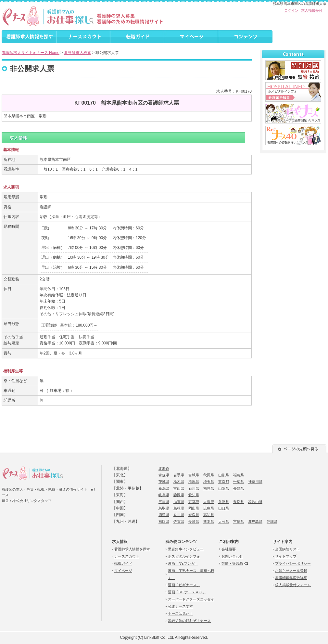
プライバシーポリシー (293, 563)
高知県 (209, 515)
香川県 (179, 515)
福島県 (239, 475)
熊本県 (209, 522)
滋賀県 (179, 502)
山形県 (224, 475)
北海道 (164, 469)
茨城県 (164, 482)
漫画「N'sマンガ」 (183, 563)
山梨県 (224, 488)
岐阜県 (164, 495)
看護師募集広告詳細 (291, 578)
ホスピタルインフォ (184, 556)
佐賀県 (179, 522)
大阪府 (209, 502)
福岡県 (164, 522)
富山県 (179, 488)
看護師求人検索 (78, 53)
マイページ (123, 571)
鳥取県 (164, 508)
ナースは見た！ (180, 613)
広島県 (209, 508)
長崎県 (194, 522)
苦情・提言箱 (232, 563)
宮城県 (194, 475)
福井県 (209, 488)
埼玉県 (209, 482)
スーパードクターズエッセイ (191, 599)
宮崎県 (239, 522)
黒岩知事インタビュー (186, 549)
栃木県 (179, 482)
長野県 (239, 488)
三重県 (164, 502)
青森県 (164, 475)
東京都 (224, 482)
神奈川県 (255, 482)
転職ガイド (123, 563)
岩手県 (179, 475)
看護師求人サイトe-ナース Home (31, 53)
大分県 (224, 522)
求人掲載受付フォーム (293, 585)
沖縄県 (272, 522)
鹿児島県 (255, 522)
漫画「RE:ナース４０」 (187, 592)
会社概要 (229, 549)
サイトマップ (286, 556)
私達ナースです (180, 606)
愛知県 (194, 495)
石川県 (194, 488)
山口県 (224, 508)
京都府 (194, 502)
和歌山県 (255, 502)
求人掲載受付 (312, 10)
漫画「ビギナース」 (184, 585)
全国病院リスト (288, 549)
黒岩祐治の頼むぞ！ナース (189, 621)
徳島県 (164, 515)
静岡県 (179, 495)
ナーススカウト (127, 556)
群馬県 (194, 482)
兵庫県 (224, 502)
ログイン (291, 10)
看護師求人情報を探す (132, 549)
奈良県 (239, 502)
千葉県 (239, 482)
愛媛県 (194, 515)
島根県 (179, 508)
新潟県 (164, 488)
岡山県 (194, 508)
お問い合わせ (232, 556)
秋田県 (209, 475)
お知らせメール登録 (291, 571)
